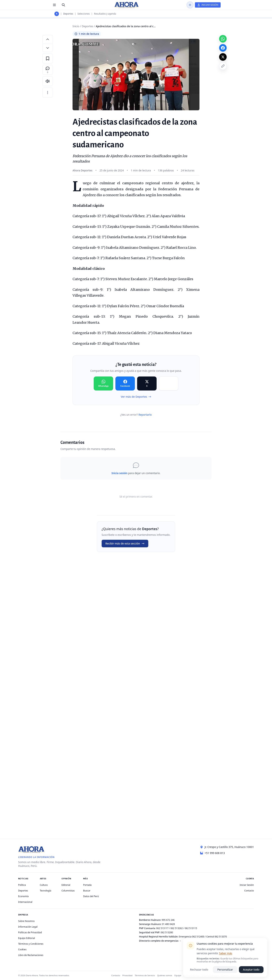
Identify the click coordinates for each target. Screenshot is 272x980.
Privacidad (127, 975)
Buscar (87, 891)
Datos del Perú (91, 896)
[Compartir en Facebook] (125, 383)
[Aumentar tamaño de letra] (48, 39)
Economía (23, 896)
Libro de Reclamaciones (31, 955)
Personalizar (225, 969)
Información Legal (28, 927)
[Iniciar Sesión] (208, 5)
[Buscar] (63, 5)
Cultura (44, 885)
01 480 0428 (168, 924)
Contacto (249, 891)
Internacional (25, 902)
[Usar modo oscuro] (190, 5)
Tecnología (46, 891)
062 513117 (162, 928)
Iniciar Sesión (247, 885)
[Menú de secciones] (54, 5)
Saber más (226, 953)
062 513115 (191, 928)
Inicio (76, 26)
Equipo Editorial (27, 938)
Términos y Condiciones (31, 944)
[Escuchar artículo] (48, 81)
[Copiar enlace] (223, 66)
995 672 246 (168, 920)
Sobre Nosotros (26, 921)
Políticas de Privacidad (30, 932)
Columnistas (68, 891)
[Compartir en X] (147, 383)
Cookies (22, 949)
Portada (87, 885)
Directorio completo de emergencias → (160, 941)
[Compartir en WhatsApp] (103, 383)
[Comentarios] (48, 70)
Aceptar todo (251, 969)
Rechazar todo (199, 969)
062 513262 (177, 928)
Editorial (66, 885)
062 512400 (198, 937)
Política (22, 885)
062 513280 (167, 932)
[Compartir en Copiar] (169, 383)
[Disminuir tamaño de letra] (48, 48)
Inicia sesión (119, 473)
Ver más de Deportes (136, 397)
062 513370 (221, 937)
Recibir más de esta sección (125, 543)
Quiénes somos (165, 975)
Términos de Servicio (145, 975)
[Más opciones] (48, 93)
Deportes (68, 14)
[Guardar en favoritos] (48, 58)
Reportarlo (145, 415)
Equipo (178, 975)
